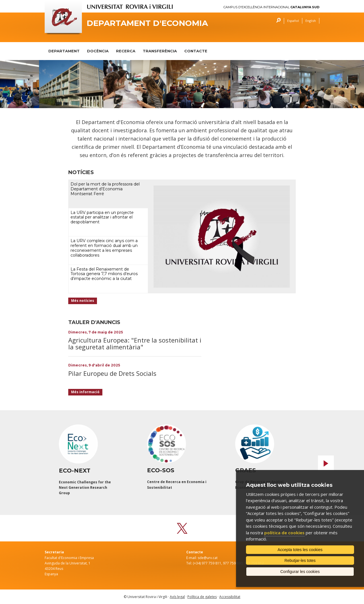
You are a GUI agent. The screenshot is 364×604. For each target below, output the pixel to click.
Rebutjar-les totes (300, 560)
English (311, 21)
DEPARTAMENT (64, 51)
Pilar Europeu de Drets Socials (112, 373)
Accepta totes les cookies (300, 550)
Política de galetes (202, 597)
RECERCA (126, 51)
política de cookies (284, 533)
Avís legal (177, 597)
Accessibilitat (230, 597)
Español (293, 21)
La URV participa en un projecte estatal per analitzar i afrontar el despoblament (102, 217)
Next (326, 463)
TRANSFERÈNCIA (160, 51)
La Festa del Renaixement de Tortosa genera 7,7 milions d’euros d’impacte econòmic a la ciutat (104, 274)
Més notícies (83, 301)
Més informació (85, 392)
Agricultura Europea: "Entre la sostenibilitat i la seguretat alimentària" (135, 343)
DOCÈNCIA (98, 51)
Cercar (277, 21)
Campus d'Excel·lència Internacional (271, 7)
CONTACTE (196, 51)
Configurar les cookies (300, 572)
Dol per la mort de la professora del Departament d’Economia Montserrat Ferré (105, 189)
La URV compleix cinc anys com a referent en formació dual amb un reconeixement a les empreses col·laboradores (104, 248)
